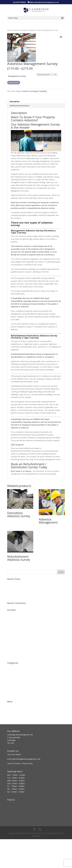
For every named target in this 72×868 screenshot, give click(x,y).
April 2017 (11, 628)
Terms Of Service (14, 763)
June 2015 (11, 653)
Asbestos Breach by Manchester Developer (24, 590)
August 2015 (12, 650)
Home (9, 30)
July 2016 (11, 639)
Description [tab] (15, 101)
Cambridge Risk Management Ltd (20, 735)
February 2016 (13, 646)
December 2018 (13, 617)
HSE (9, 681)
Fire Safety (11, 674)
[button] (61, 37)
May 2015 (11, 657)
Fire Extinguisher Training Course (20, 586)
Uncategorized (13, 692)
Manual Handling (14, 685)
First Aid (10, 677)
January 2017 (12, 632)
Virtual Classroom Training (17, 583)
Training (10, 688)
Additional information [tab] (19, 106)
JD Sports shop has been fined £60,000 (22, 593)
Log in (10, 705)
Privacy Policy (28, 763)
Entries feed (12, 709)
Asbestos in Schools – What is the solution (23, 597)
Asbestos (11, 670)
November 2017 (13, 624)
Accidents (11, 666)
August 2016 (12, 635)
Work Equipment (13, 696)
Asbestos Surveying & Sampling (24, 30)
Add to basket (14, 83)
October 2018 (12, 621)
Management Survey (17, 76)
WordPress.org (13, 716)
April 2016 (11, 643)
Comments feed (13, 712)
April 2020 (11, 613)
